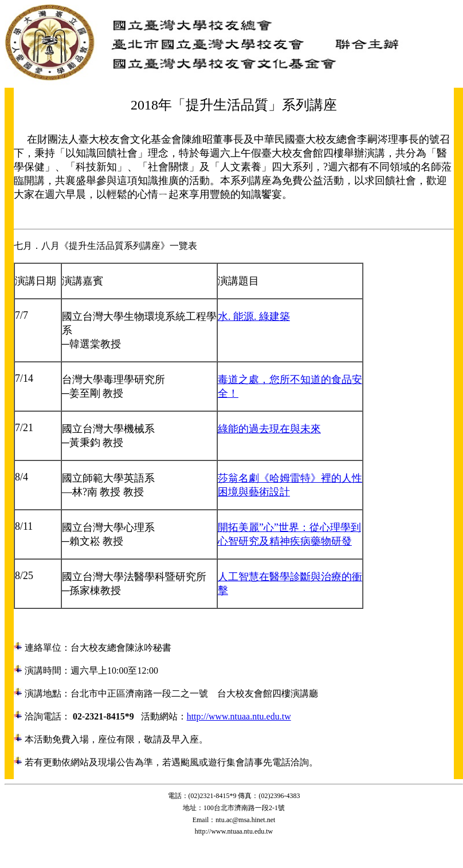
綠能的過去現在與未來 (269, 429)
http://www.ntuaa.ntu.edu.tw (239, 716)
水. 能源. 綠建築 (254, 316)
